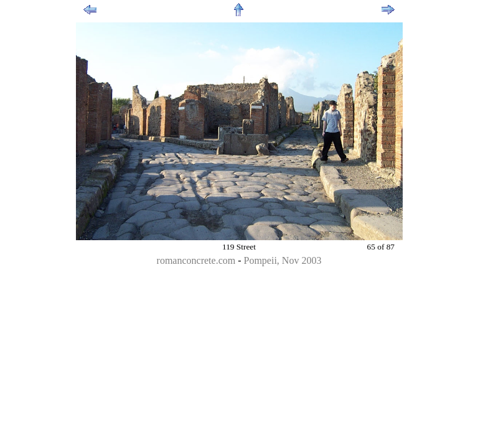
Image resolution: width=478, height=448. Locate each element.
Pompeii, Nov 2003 (283, 260)
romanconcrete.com (196, 260)
